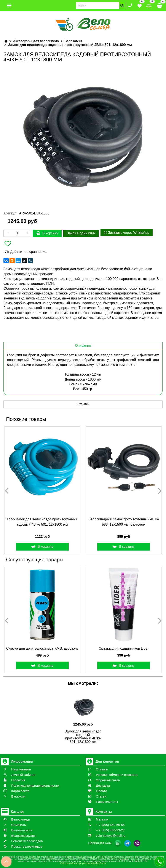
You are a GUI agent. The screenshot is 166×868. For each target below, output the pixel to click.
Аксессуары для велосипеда (36, 41)
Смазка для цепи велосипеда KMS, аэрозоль (42, 648)
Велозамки (73, 41)
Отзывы (83, 404)
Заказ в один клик (81, 233)
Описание (83, 346)
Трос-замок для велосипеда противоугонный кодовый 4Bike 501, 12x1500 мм (42, 522)
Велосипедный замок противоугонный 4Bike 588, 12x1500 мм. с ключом (124, 522)
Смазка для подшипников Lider (124, 648)
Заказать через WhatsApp (127, 233)
